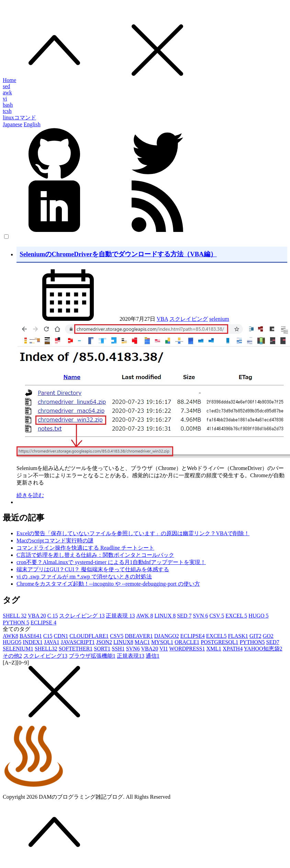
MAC (142, 642)
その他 (12, 656)
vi (5, 99)
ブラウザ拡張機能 (92, 656)
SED (184, 616)
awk (7, 92)
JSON (104, 642)
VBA (162, 319)
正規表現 (120, 616)
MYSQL (162, 642)
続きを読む (30, 495)
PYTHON (16, 623)
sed (6, 86)
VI (164, 649)
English (32, 124)
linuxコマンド (19, 118)
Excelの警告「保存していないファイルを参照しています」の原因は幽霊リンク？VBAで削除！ (133, 533)
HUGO (258, 616)
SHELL (15, 616)
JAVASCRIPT (78, 642)
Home (9, 80)
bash (8, 105)
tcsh (7, 111)
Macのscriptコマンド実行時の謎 (55, 541)
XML (214, 649)
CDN (61, 636)
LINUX (165, 616)
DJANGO (167, 636)
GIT (255, 636)
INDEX (33, 642)
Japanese (13, 124)
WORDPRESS (187, 649)
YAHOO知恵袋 (263, 649)
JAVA (52, 642)
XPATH (233, 649)
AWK (144, 616)
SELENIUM (18, 649)
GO (268, 636)
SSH (118, 649)
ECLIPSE (43, 623)
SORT (102, 649)
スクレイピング (189, 319)
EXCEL (236, 616)
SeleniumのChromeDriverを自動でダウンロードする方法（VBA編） (118, 254)
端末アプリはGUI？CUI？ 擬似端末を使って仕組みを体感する (93, 569)
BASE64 (31, 636)
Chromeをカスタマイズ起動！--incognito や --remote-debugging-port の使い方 (108, 584)
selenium (219, 319)
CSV (217, 616)
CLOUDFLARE (89, 636)
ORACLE (187, 642)
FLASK (238, 636)
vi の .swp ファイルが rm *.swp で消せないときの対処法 (84, 577)
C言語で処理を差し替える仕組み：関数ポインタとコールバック (95, 555)
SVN (200, 616)
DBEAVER (139, 636)
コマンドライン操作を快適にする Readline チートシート (85, 548)
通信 (153, 656)
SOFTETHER (76, 649)
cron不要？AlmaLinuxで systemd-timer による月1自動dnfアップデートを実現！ (111, 562)
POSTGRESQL (219, 642)
